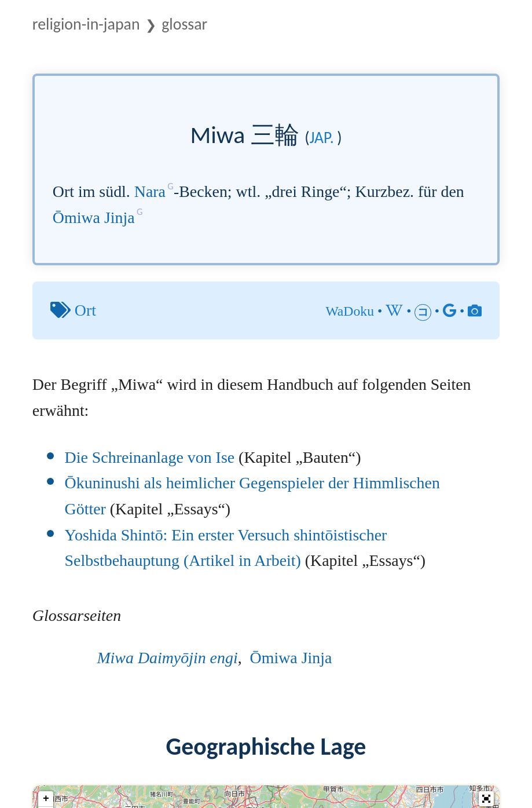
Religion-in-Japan (86, 24)
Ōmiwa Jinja (94, 217)
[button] (486, 799)
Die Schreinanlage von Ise (150, 457)
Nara (150, 191)
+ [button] (46, 799)
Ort (85, 310)
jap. (322, 138)
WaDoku (350, 311)
